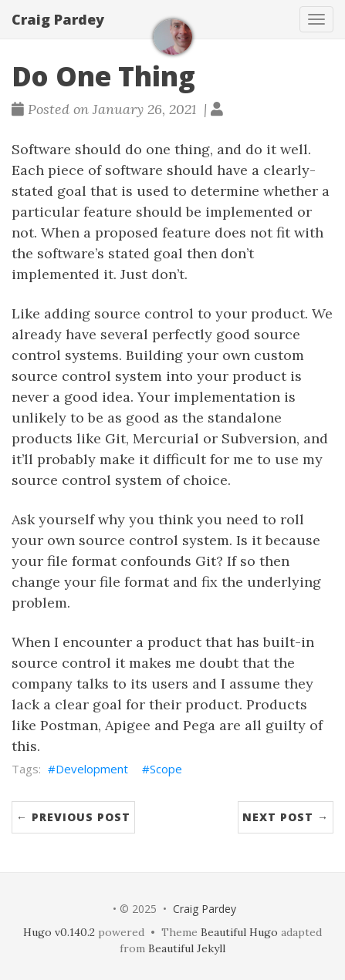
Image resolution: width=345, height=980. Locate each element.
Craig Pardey (58, 19)
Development (92, 769)
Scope (166, 769)
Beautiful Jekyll (187, 948)
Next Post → (286, 817)
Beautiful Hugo (239, 932)
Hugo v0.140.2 (59, 932)
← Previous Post (73, 817)
